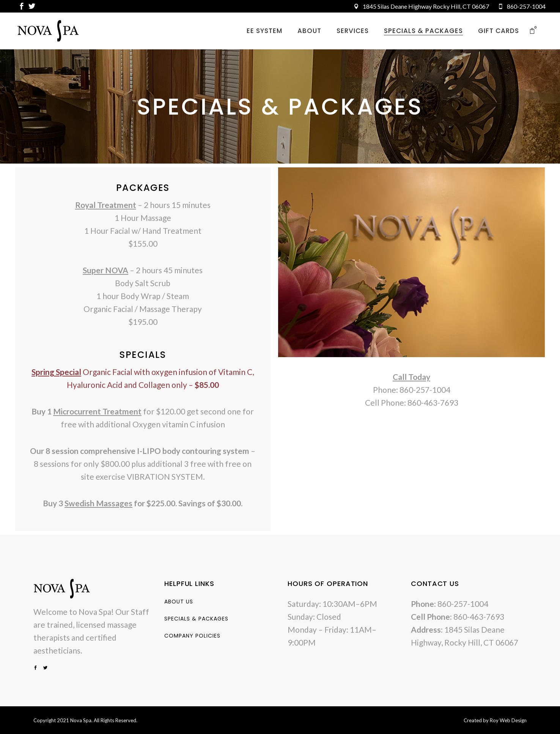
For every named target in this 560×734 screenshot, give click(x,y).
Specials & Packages (196, 619)
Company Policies (192, 636)
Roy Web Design (508, 720)
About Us (179, 602)
